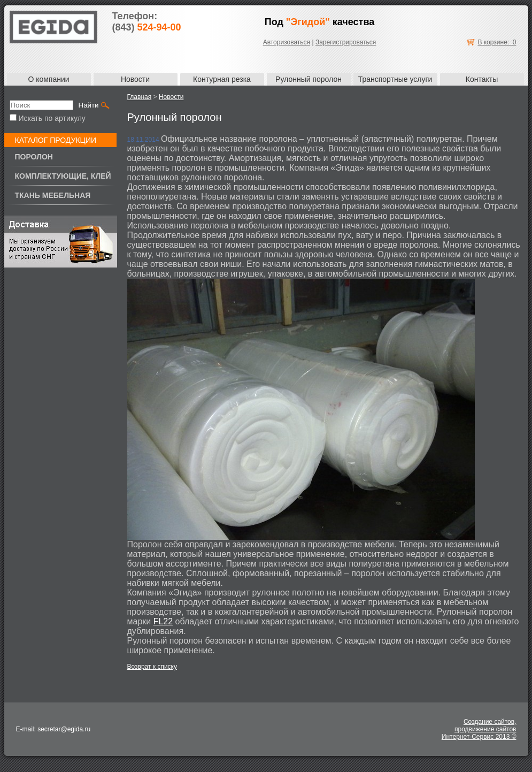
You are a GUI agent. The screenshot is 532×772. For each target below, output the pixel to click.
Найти (89, 105)
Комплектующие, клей (63, 176)
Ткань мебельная (53, 195)
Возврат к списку (152, 667)
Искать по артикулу (48, 118)
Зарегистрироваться (346, 42)
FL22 (163, 621)
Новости (171, 97)
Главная (140, 97)
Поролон (34, 157)
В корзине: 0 (497, 42)
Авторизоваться (287, 42)
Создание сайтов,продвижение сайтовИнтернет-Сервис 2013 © (479, 729)
